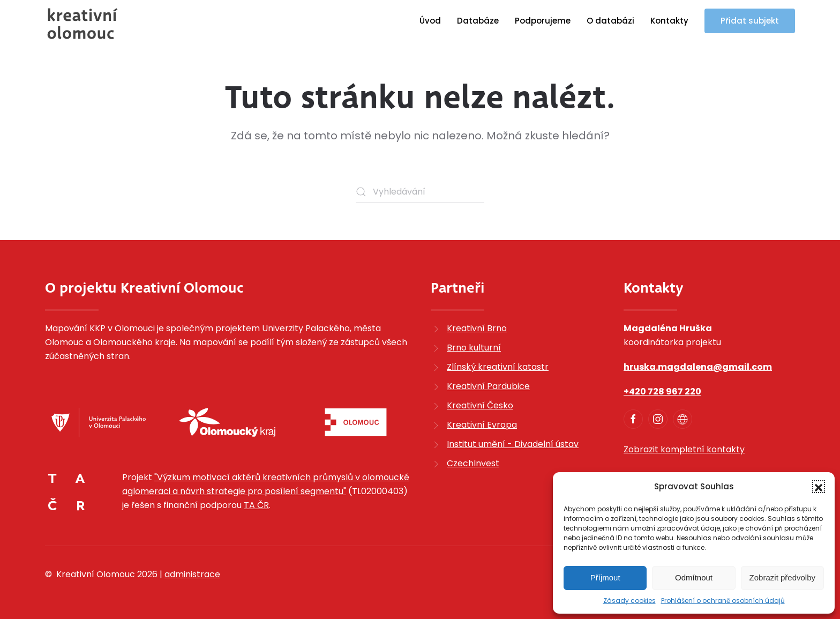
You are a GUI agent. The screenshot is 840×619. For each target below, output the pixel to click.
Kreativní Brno (477, 328)
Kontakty (669, 21)
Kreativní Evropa (482, 425)
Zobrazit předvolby (782, 577)
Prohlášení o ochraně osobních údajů (723, 601)
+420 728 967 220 (662, 391)
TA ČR (256, 505)
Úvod (430, 21)
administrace (192, 574)
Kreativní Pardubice (488, 386)
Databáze (478, 21)
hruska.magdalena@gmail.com (698, 367)
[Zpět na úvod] (82, 24)
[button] (819, 487)
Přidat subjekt (750, 21)
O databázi (610, 21)
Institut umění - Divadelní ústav (513, 444)
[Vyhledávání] (420, 192)
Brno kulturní (474, 348)
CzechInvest (473, 463)
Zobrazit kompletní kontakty (684, 449)
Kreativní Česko (480, 405)
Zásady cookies (629, 601)
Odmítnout (694, 577)
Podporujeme (543, 21)
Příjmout (605, 577)
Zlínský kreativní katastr (498, 367)
